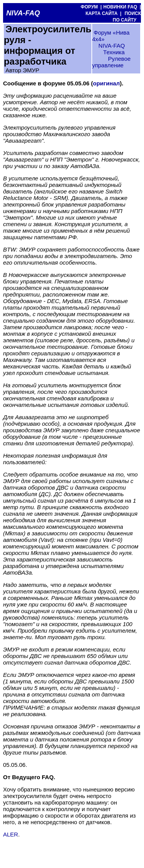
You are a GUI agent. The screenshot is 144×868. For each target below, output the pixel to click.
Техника (114, 52)
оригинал (106, 83)
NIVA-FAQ (112, 46)
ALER (11, 834)
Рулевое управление (111, 62)
